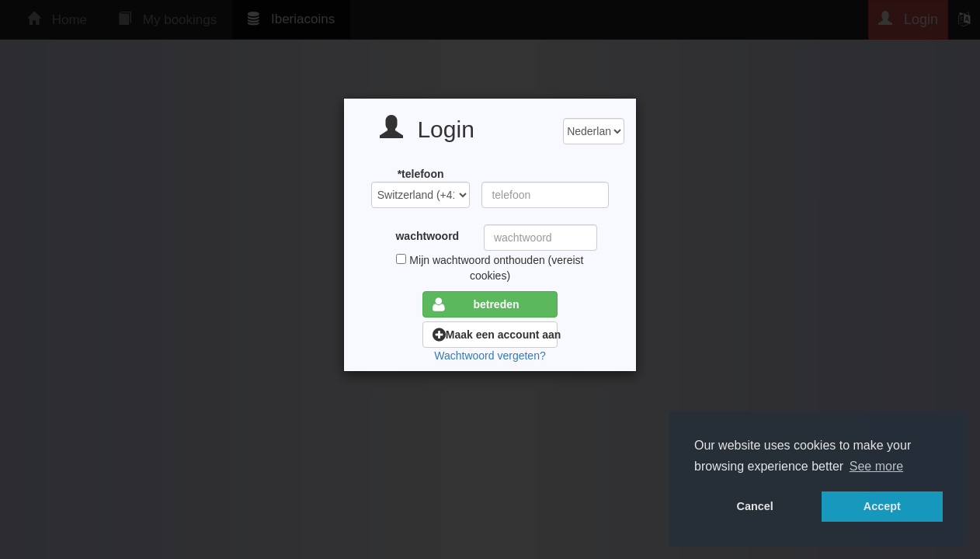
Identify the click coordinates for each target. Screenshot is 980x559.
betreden (476, 304)
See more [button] (876, 466)
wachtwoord (427, 236)
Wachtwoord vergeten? (490, 356)
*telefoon (421, 174)
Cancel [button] (755, 506)
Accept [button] (882, 506)
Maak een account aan (495, 335)
